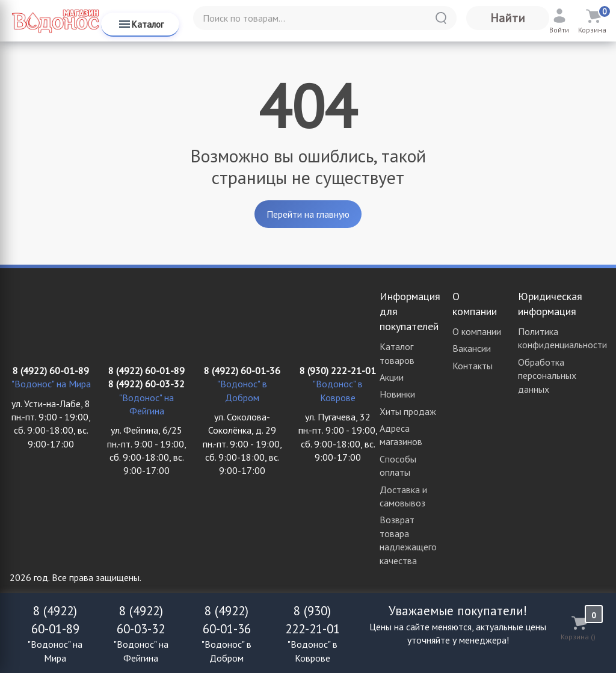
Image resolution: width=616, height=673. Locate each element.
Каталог (140, 24)
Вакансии (472, 348)
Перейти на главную (308, 214)
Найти (508, 18)
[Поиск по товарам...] (325, 18)
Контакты (473, 366)
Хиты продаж (408, 411)
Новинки (397, 394)
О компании (477, 331)
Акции (392, 377)
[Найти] (441, 18)
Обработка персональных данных (547, 376)
